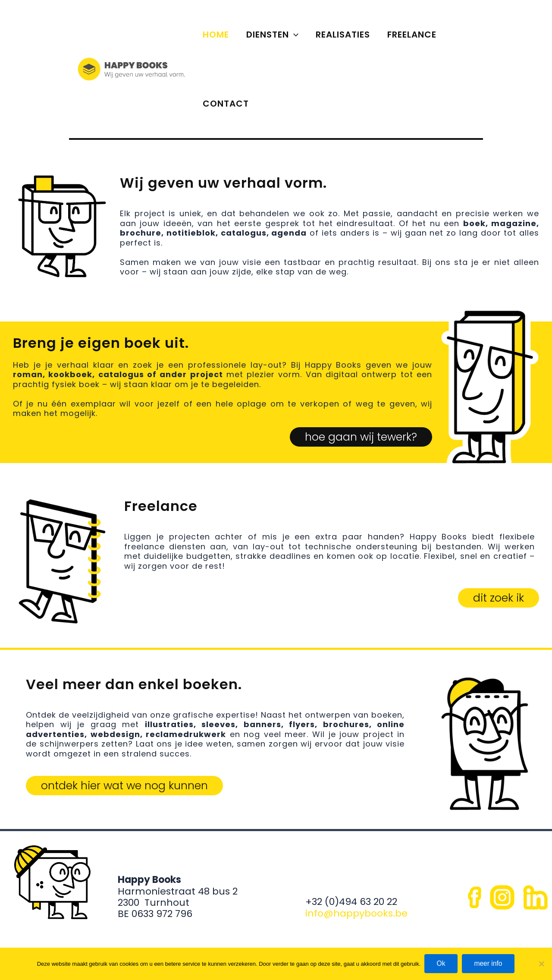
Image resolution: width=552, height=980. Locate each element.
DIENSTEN (272, 35)
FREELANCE (412, 35)
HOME (216, 35)
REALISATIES (343, 35)
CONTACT (226, 104)
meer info (490, 963)
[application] (294, 35)
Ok (440, 963)
